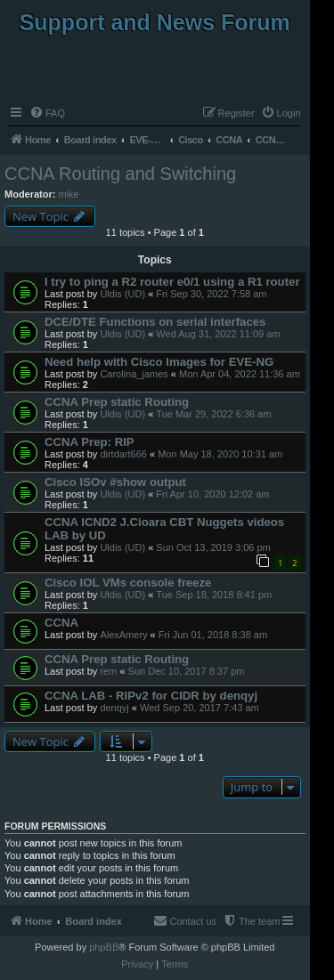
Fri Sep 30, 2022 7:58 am (211, 294)
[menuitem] (47, 113)
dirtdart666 (123, 454)
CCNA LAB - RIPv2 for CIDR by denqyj (151, 696)
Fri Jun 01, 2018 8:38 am (213, 635)
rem (108, 671)
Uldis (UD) (122, 294)
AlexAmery (123, 635)
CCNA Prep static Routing (117, 402)
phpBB (104, 947)
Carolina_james (134, 374)
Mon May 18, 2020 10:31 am (220, 454)
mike (69, 194)
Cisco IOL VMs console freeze (128, 583)
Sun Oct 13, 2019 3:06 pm (213, 547)
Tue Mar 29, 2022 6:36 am (213, 414)
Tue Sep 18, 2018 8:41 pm (214, 595)
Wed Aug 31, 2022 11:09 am (218, 334)
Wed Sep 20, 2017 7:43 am (200, 708)
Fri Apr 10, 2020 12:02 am (212, 494)
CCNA (61, 623)
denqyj (114, 708)
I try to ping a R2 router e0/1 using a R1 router (172, 282)
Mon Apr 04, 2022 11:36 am (240, 374)
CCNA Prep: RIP (90, 442)
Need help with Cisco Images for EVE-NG (159, 362)
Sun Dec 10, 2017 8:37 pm (187, 671)
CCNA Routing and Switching (120, 174)
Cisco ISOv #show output (115, 482)
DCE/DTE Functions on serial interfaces (155, 322)
